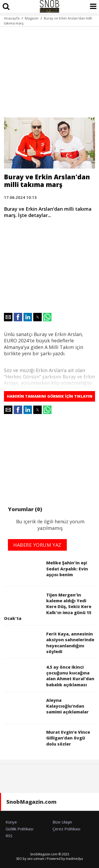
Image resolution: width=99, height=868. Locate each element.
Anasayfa (12, 18)
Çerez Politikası (66, 829)
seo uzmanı (36, 859)
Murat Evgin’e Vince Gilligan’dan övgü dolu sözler (47, 740)
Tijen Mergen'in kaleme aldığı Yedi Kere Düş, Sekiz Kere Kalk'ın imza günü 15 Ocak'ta (48, 607)
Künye (11, 822)
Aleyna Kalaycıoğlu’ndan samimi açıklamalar (46, 709)
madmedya (74, 859)
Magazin (32, 18)
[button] (8, 317)
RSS (9, 836)
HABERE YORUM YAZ (37, 545)
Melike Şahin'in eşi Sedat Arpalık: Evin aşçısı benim (46, 571)
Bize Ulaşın (62, 822)
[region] (49, 69)
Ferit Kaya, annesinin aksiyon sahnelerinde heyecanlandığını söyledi (49, 643)
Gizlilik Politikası (19, 829)
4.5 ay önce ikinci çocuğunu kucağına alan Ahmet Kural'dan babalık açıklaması (49, 676)
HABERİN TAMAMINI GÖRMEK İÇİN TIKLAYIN (50, 396)
